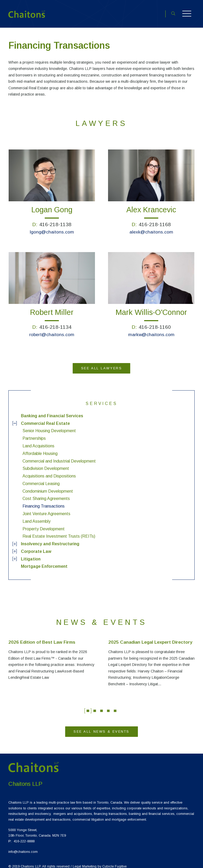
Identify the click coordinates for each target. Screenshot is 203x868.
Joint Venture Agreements (46, 509)
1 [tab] (88, 706)
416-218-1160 (155, 322)
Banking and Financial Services (52, 411)
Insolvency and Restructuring (50, 539)
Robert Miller (52, 307)
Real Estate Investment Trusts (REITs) (59, 531)
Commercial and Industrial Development (59, 456)
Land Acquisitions (38, 441)
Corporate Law (36, 546)
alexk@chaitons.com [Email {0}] (151, 227)
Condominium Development (48, 486)
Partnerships (34, 433)
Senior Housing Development (49, 426)
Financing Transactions (44, 501)
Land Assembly (36, 516)
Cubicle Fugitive (114, 861)
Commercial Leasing (41, 479)
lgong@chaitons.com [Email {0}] (52, 227)
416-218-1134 (55, 322)
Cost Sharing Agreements (46, 494)
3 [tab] (101, 706)
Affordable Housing (40, 449)
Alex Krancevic (151, 205)
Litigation (31, 554)
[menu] (101, 486)
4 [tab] (108, 706)
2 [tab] (95, 706)
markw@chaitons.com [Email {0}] (151, 330)
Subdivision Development (46, 463)
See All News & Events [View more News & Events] (101, 727)
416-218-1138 (55, 219)
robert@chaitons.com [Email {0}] (52, 330)
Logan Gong (52, 205)
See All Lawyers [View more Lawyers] (101, 363)
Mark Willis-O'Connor (151, 307)
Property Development (44, 524)
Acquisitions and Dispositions (49, 471)
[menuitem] (101, 411)
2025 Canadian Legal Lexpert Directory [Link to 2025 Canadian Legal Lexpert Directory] (150, 637)
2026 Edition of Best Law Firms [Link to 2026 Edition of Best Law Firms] (42, 637)
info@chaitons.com (23, 847)
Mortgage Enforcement (44, 561)
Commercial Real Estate (45, 418)
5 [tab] (115, 706)
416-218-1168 (155, 219)
